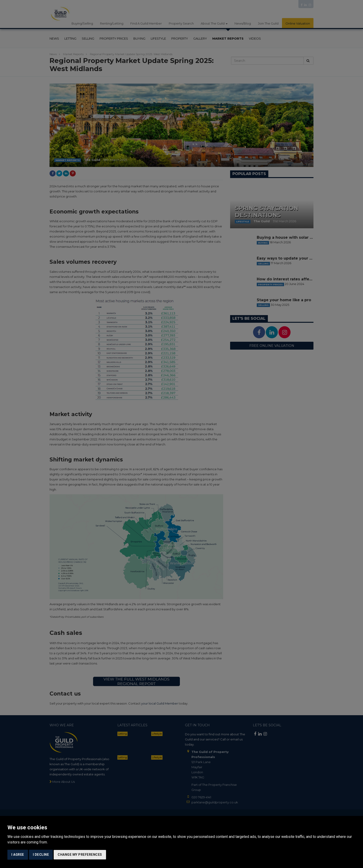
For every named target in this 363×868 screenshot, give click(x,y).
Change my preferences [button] (80, 855)
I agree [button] (18, 855)
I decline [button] (41, 855)
